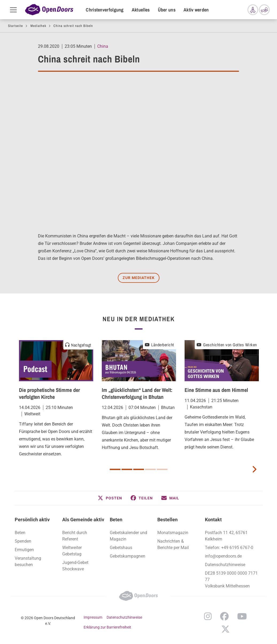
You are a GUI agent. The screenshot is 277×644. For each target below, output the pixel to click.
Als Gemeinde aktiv (83, 520)
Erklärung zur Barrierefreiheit (107, 627)
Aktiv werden (196, 10)
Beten (20, 533)
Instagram (208, 616)
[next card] (254, 469)
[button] (110, 498)
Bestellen (167, 520)
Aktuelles (141, 10)
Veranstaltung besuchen (28, 561)
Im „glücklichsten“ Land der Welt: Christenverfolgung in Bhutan (137, 393)
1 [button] (115, 469)
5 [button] (162, 469)
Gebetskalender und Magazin (128, 536)
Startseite (15, 26)
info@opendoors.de (223, 556)
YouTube (242, 616)
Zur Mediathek (139, 278)
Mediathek (38, 26)
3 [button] (139, 469)
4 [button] (150, 469)
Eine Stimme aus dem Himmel (216, 390)
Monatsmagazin (173, 533)
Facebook (224, 616)
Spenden (23, 541)
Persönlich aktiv (32, 520)
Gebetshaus (121, 548)
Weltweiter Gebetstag (72, 551)
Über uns (167, 10)
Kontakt (213, 520)
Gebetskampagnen (128, 556)
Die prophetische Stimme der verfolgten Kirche (49, 393)
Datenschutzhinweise (225, 565)
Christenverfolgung (105, 10)
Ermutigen (24, 550)
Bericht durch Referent (75, 536)
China (103, 46)
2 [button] (127, 469)
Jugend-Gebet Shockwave (75, 566)
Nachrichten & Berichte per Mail (173, 544)
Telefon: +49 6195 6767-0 (229, 548)
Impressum (93, 617)
